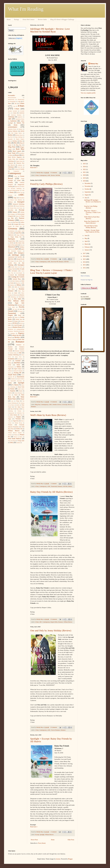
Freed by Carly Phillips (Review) (46, 184)
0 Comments (54, 173)
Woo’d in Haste (18, 437)
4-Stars (37, 486)
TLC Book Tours (19, 407)
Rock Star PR (55, 262)
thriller (18, 405)
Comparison (16, 171)
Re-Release (11, 329)
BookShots (22, 153)
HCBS (11, 243)
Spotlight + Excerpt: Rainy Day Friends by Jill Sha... (92, 231)
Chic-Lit (13, 165)
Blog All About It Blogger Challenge (62, 19)
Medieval (12, 285)
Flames (17, 216)
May (86, 238)
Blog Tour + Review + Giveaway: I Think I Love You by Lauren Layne (51, 272)
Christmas (11, 167)
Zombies (18, 443)
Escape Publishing (20, 206)
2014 (85, 262)
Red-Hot (22, 331)
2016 (85, 256)
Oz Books (20, 311)
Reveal (10, 337)
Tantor (16, 395)
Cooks (16, 176)
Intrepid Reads (20, 259)
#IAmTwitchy (11, 99)
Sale (20, 353)
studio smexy (21, 389)
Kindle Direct (14, 267)
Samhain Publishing (13, 355)
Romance (61, 262)
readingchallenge (20, 329)
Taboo (9, 395)
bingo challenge (19, 137)
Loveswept (64, 405)
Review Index (42, 19)
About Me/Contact (28, 19)
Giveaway (13, 229)
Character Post (20, 163)
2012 (85, 268)
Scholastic (20, 359)
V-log (21, 415)
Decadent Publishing (16, 189)
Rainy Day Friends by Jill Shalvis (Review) (51, 492)
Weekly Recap (18, 423)
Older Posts (71, 840)
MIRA (10, 287)
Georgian (16, 224)
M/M (9, 281)
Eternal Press (13, 208)
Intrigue (12, 261)
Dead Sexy (17, 186)
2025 (85, 164)
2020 (85, 175)
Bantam (21, 129)
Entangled (21, 202)
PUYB (15, 323)
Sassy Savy (18, 357)
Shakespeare (11, 367)
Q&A (9, 325)
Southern (13, 379)
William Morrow (68, 622)
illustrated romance (16, 251)
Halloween (11, 235)
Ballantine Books (12, 129)
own (21, 309)
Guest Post (18, 233)
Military (19, 285)
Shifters (70, 486)
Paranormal (54, 486)
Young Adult (21, 441)
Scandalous (11, 359)
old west (15, 309)
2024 (85, 167)
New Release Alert (16, 301)
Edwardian (22, 198)
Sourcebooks (21, 377)
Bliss (9, 143)
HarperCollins (54, 622)
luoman (58, 859)
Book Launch (17, 151)
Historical (11, 247)
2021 (85, 172)
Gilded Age (19, 226)
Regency (21, 333)
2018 (85, 181)
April (86, 241)
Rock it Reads (12, 339)
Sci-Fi (10, 361)
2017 (85, 253)
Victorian (18, 419)
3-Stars (37, 262)
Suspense (13, 391)
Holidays (22, 247)
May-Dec (18, 283)
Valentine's (11, 417)
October (87, 189)
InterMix (20, 257)
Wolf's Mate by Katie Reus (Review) (48, 415)
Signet (10, 369)
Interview (11, 259)
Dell (23, 190)
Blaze (21, 141)
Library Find (11, 269)
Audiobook (13, 121)
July (86, 198)
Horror (11, 249)
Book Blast (20, 149)
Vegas (10, 419)
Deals (23, 186)
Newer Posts (34, 840)
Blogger (70, 859)
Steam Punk (21, 387)
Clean (10, 169)
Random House (17, 327)
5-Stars (37, 175)
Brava (11, 155)
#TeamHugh (13, 101)
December (88, 183)
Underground (11, 413)
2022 (85, 169)
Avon (15, 125)
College (16, 169)
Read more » (34, 168)
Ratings (16, 19)
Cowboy (10, 182)
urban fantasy (14, 415)
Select (10, 363)
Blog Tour (38, 405)
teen (12, 401)
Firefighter (13, 214)
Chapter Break (19, 161)
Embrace (10, 202)
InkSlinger (15, 255)
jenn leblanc (19, 261)
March (87, 244)
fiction (23, 212)
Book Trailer (12, 153)
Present (10, 321)
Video (9, 421)
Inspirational (11, 257)
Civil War (20, 167)
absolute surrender (13, 111)
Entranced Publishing (18, 204)
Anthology (11, 117)
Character (11, 163)
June (86, 236)
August (87, 195)
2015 (85, 259)
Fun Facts (15, 222)
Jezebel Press (12, 263)
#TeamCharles (21, 99)
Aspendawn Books (20, 119)
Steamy (12, 389)
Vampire (19, 417)
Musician (16, 295)
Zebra (12, 443)
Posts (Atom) (42, 843)
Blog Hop (19, 145)
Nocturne (20, 305)
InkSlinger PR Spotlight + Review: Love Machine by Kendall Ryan (50, 30)
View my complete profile (88, 93)
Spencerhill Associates (16, 381)
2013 (85, 265)
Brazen (17, 155)
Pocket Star (19, 319)
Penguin (10, 315)
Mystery (22, 295)
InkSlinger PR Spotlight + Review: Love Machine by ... (93, 202)
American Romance (16, 115)
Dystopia (10, 195)
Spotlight (42, 835)
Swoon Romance (18, 393)
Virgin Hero (16, 421)
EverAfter (11, 210)
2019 (85, 178)
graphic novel (21, 231)
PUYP (21, 323)
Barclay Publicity (13, 131)
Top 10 (12, 409)
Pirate (20, 315)
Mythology (13, 297)
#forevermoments (12, 98)
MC (23, 283)
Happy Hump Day (16, 237)
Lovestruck (11, 275)
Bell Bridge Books (17, 133)
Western (10, 425)
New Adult (18, 299)
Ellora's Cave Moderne (16, 200)
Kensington (21, 265)
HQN (17, 249)
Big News (10, 137)
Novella (22, 307)
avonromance (13, 127)
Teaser (22, 399)
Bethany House (19, 135)
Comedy (22, 169)
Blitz (15, 143)
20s (16, 104)
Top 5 (18, 409)
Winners (10, 435)
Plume (16, 317)
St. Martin (15, 385)
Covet (19, 180)
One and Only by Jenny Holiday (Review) (51, 631)
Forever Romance (56, 730)
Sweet (21, 391)
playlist (10, 317)
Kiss (21, 267)
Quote (9, 327)
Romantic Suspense (20, 351)
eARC (49, 175)
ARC (41, 622)
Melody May (94, 64)
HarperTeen (22, 241)
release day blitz (17, 335)
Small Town (12, 375)
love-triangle (19, 273)
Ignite (23, 249)
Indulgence (21, 253)
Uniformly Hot (21, 413)
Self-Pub (58, 175)
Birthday (15, 141)
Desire (12, 192)
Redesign (13, 333)
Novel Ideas (11, 307)
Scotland (18, 361)
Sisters (10, 373)
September (88, 192)
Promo (16, 321)
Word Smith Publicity (15, 439)
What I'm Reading (26, 9)
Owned (10, 311)
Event (21, 208)
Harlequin (11, 239)
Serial (10, 365)
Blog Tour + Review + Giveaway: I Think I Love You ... (92, 212)
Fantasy (15, 212)
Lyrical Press (17, 279)
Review (53, 175)
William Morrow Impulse (15, 433)
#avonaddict (12, 95)
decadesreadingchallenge (14, 190)
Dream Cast (20, 192)
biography (10, 139)
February (87, 247)
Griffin (11, 233)
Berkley (10, 135)
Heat (22, 245)
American (22, 113)
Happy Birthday (20, 235)
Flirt (12, 218)
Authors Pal (20, 123)
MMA (16, 287)
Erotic (12, 206)
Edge (15, 198)
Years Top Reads (12, 441)
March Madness (16, 281)
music (16, 293)
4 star (14, 106)
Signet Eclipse (18, 369)
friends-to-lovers (57, 405)
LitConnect (14, 271)
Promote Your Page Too (87, 280)
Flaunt (23, 216)
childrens (20, 165)
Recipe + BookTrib (14, 331)
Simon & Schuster (18, 371)
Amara (15, 113)
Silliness (10, 371)
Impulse (10, 253)
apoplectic (20, 117)
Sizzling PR (18, 373)
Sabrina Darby (13, 353)
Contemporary (43, 175)
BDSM (22, 131)
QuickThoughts (18, 325)
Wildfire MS (19, 429)
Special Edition (21, 379)
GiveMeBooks (11, 231)
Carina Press (12, 159)
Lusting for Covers (18, 277)
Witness (16, 435)
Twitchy (19, 411)
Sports (10, 383)
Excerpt (37, 835)
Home (9, 19)
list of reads (21, 269)
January (87, 250)
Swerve (10, 393)
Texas (18, 401)
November (88, 186)
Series (18, 365)
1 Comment (54, 484)
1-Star (19, 101)
